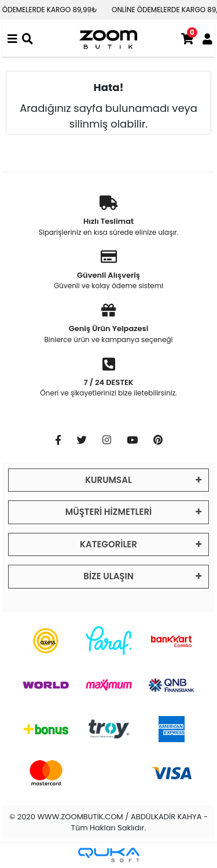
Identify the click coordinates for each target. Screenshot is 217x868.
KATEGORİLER (108, 544)
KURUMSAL (108, 480)
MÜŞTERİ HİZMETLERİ (108, 512)
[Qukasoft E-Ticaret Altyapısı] (109, 855)
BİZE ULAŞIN (108, 576)
